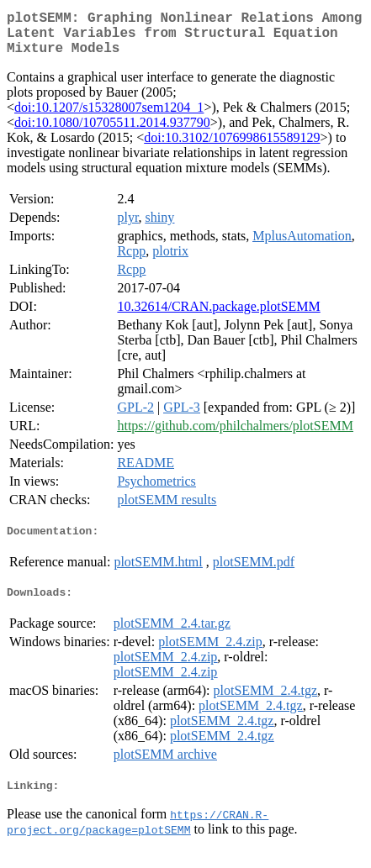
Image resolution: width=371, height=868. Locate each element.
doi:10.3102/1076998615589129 (232, 147)
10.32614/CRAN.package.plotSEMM (218, 316)
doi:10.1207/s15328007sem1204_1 (109, 117)
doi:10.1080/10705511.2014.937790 (112, 132)
